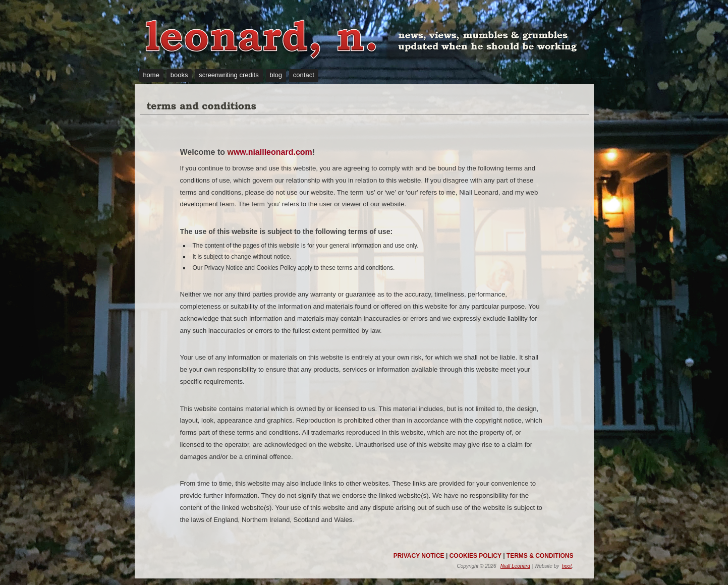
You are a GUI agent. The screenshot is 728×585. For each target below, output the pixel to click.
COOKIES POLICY (475, 556)
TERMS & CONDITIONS (540, 556)
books (179, 75)
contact (304, 75)
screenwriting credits (229, 75)
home (151, 75)
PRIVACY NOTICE (419, 556)
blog (276, 75)
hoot (567, 566)
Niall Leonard (515, 566)
